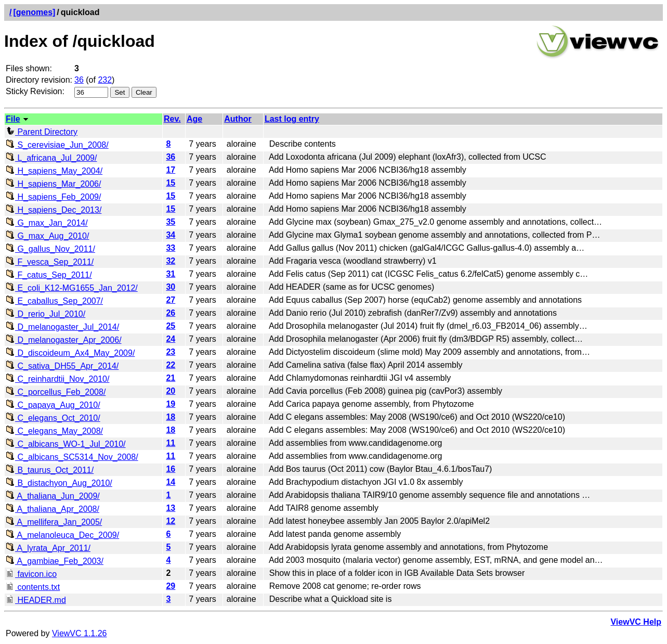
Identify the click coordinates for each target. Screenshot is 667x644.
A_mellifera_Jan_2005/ (54, 522)
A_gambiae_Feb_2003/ (55, 561)
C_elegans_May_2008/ (54, 431)
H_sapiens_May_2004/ (54, 171)
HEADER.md (36, 600)
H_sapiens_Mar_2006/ (53, 184)
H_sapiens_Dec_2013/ (54, 210)
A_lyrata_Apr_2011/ (48, 548)
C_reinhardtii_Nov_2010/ (57, 379)
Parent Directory (42, 132)
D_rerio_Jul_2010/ (45, 314)
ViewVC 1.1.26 (80, 633)
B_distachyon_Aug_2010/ (59, 483)
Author (238, 119)
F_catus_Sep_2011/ (49, 275)
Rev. (172, 119)
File (13, 119)
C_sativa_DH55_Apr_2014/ (62, 366)
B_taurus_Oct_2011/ (50, 470)
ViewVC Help (636, 622)
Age (194, 119)
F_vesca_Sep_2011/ (50, 262)
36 (79, 80)
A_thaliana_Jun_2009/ (53, 496)
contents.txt (33, 587)
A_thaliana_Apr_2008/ (53, 509)
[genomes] (34, 12)
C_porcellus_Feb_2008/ (56, 392)
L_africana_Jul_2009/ (51, 158)
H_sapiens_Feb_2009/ (53, 197)
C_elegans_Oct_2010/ (53, 418)
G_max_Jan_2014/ (47, 223)
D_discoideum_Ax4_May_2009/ (70, 353)
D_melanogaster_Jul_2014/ (62, 327)
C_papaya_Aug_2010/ (53, 405)
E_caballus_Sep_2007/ (54, 301)
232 (105, 80)
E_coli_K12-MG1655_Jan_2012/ (72, 288)
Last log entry (292, 119)
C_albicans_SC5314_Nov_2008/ (72, 457)
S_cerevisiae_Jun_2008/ (57, 145)
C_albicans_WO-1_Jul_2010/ (66, 444)
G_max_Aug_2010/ (47, 236)
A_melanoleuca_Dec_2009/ (62, 535)
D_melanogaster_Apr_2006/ (64, 340)
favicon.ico (31, 574)
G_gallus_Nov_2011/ (50, 249)
